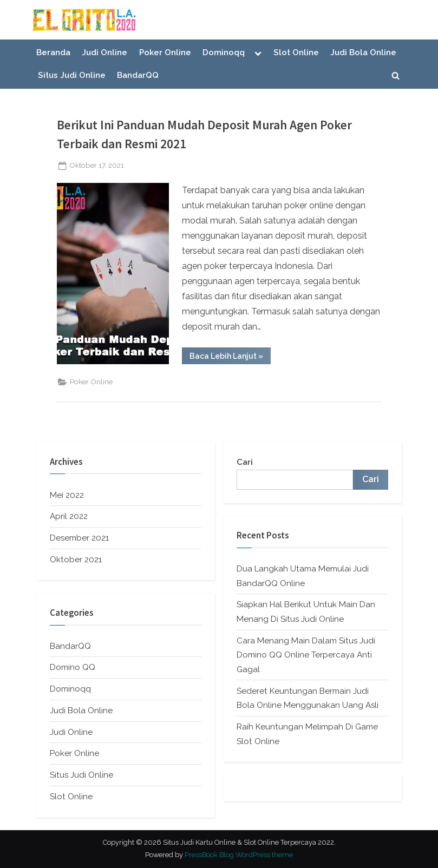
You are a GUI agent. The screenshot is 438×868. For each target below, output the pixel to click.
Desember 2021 (79, 538)
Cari (245, 462)
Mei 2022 (67, 495)
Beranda (53, 52)
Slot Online (296, 52)
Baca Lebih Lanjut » (230, 358)
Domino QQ (73, 667)
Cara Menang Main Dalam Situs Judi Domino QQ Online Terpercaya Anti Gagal (306, 655)
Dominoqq (224, 52)
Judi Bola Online (363, 52)
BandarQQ (138, 75)
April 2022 (69, 516)
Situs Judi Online (72, 75)
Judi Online (104, 52)
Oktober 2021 (76, 560)
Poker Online (165, 52)
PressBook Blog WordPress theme (239, 855)
